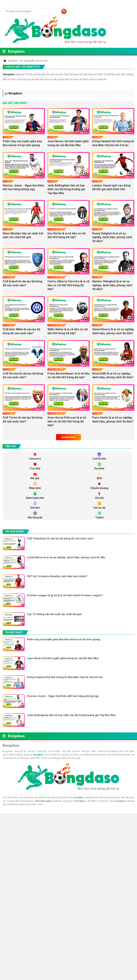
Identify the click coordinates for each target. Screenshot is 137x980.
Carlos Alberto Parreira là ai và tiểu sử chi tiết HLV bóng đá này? (68, 285)
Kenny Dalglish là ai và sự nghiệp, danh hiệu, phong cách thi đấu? (112, 237)
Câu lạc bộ (8, 277)
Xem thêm (69, 437)
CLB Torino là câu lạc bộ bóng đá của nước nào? (22, 420)
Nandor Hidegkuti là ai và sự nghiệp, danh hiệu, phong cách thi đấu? (112, 285)
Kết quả (35, 476)
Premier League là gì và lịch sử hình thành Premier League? (65, 595)
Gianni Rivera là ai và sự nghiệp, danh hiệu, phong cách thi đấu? (113, 331)
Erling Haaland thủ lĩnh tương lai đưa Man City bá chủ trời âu (113, 143)
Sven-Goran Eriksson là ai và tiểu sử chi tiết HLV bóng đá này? (67, 421)
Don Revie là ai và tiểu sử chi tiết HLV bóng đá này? (67, 235)
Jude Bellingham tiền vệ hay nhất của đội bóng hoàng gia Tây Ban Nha (66, 189)
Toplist (99, 515)
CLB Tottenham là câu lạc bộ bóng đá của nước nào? (60, 538)
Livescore (35, 456)
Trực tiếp (35, 466)
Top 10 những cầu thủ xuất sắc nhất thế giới (54, 614)
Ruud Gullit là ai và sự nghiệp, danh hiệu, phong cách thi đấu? (113, 375)
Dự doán (99, 466)
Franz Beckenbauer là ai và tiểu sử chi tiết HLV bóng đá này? (68, 375)
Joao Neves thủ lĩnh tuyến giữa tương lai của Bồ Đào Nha (68, 143)
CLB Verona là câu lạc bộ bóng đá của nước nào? (23, 375)
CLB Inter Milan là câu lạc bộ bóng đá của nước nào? (21, 331)
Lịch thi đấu (99, 456)
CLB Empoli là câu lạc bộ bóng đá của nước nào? (22, 283)
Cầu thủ (7, 137)
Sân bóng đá (35, 515)
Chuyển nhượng (99, 486)
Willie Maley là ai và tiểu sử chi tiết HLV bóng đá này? (68, 331)
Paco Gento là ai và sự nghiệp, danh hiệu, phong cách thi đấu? (113, 420)
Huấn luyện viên (56, 229)
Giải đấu (35, 505)
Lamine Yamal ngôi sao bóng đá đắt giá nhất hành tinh (111, 187)
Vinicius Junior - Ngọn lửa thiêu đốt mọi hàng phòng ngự (23, 187)
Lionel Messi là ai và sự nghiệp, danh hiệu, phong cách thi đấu (66, 557)
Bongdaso (16, 51)
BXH (99, 476)
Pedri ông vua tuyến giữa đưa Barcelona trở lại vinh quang (22, 143)
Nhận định (35, 486)
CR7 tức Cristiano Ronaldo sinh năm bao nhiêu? (57, 576)
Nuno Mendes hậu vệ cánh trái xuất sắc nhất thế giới (23, 235)
